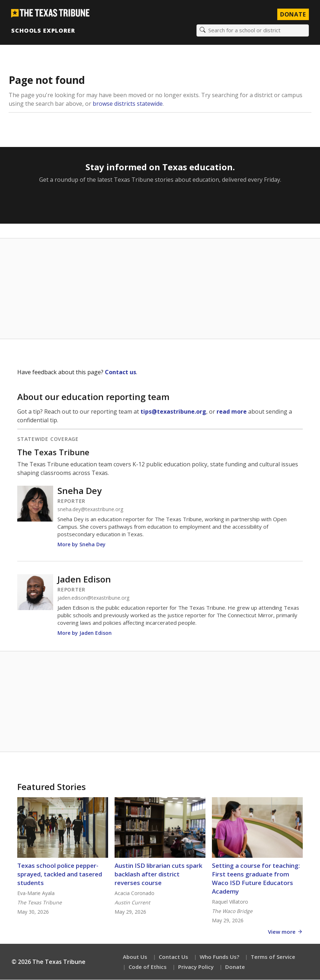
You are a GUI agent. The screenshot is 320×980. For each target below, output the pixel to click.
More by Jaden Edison (85, 633)
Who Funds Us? (219, 957)
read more (232, 412)
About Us (135, 957)
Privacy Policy (196, 967)
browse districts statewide (128, 104)
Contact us (120, 372)
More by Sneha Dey (82, 545)
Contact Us (173, 957)
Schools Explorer (43, 30)
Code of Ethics (148, 967)
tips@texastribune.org (173, 412)
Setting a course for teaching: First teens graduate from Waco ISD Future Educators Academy (256, 879)
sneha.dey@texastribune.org (90, 510)
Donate (235, 967)
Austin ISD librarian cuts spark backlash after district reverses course (158, 874)
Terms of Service (273, 957)
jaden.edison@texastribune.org (93, 598)
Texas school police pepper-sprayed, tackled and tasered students (60, 874)
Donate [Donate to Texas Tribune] (293, 14)
